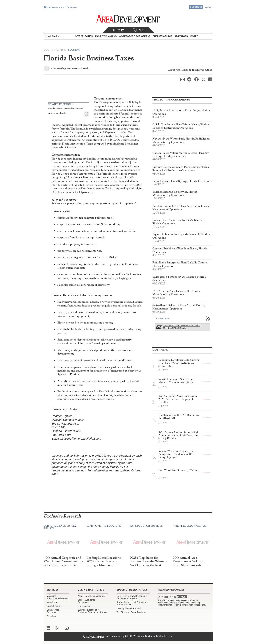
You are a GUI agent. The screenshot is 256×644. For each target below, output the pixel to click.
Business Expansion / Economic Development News (92, 611)
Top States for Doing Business (131, 612)
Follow (118, 30)
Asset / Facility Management (91, 596)
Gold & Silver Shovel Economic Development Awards (132, 597)
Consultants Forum (56, 7)
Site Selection (84, 606)
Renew (208, 7)
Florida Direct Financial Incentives (65, 109)
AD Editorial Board (186, 36)
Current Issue (53, 606)
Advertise (72, 7)
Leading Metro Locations (129, 608)
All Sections (54, 36)
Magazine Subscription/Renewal (57, 597)
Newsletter (52, 602)
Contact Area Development (53, 611)
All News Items (162, 318)
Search (139, 30)
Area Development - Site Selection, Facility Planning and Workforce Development (128, 19)
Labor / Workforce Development (86, 601)
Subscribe (196, 7)
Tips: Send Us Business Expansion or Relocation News (182, 327)
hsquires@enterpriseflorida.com (81, 439)
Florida (74, 50)
